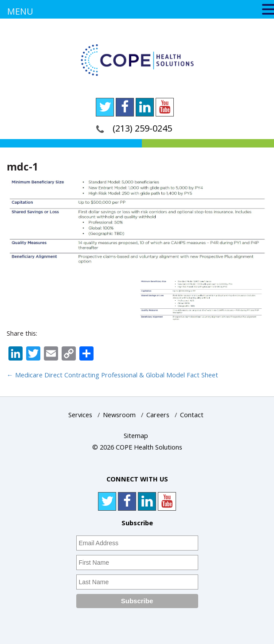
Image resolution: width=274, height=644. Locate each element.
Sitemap (136, 436)
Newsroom (119, 415)
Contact (192, 415)
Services (80, 415)
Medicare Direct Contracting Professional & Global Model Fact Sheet (112, 375)
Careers (158, 415)
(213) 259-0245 (142, 128)
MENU (20, 11)
